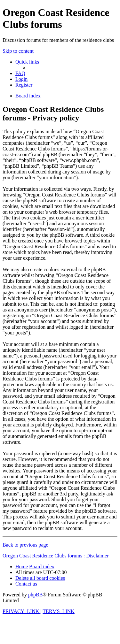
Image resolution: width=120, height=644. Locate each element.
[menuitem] (20, 73)
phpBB (35, 595)
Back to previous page (25, 545)
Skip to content (18, 51)
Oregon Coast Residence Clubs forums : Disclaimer (56, 556)
